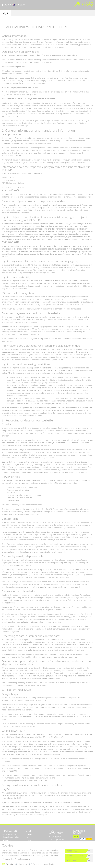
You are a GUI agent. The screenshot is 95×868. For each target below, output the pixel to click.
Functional (37, 864)
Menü (6, 14)
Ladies (29, 834)
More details (49, 864)
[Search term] (51, 13)
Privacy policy (8, 859)
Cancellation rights (11, 837)
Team (29, 840)
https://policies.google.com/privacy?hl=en (19, 726)
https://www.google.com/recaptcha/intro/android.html (24, 780)
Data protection (10, 834)
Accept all (72, 851)
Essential (10, 864)
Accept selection (75, 856)
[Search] (91, 13)
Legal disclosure (23, 859)
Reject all (71, 860)
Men (28, 837)
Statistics (23, 864)
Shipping (7, 840)
